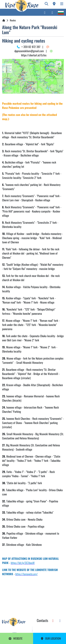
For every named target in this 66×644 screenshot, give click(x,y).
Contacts (42, 620)
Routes (13, 20)
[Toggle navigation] (62, 4)
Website (15, 638)
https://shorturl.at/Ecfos (36, 53)
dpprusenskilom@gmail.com (31, 49)
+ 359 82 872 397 (28, 47)
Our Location (51, 638)
